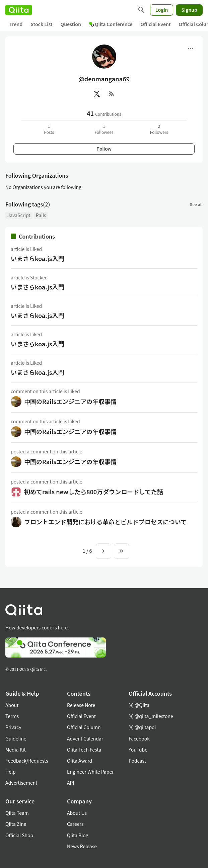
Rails (41, 215)
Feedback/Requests (27, 761)
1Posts (49, 129)
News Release (82, 846)
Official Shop (19, 835)
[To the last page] (122, 551)
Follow (104, 149)
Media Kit (16, 750)
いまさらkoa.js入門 (38, 258)
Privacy (13, 727)
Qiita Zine (16, 824)
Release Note (81, 705)
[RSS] (112, 94)
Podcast (137, 761)
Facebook (139, 739)
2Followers (159, 129)
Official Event (155, 24)
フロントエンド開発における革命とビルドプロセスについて (105, 522)
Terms (12, 716)
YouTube (138, 750)
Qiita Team (17, 813)
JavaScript (19, 215)
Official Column (84, 727)
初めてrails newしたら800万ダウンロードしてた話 (94, 492)
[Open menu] (191, 49)
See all (196, 204)
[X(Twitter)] (97, 94)
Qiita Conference (111, 24)
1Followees (104, 129)
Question (71, 24)
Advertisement (21, 783)
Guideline (16, 739)
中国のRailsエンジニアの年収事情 (70, 401)
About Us (77, 813)
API (71, 783)
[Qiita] (19, 10)
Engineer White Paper (90, 772)
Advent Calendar (85, 739)
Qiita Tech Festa (84, 750)
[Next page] (103, 551)
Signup (189, 10)
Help (11, 772)
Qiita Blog (78, 835)
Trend (16, 24)
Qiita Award (80, 761)
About (12, 705)
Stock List (41, 24)
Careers (75, 824)
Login (162, 10)
